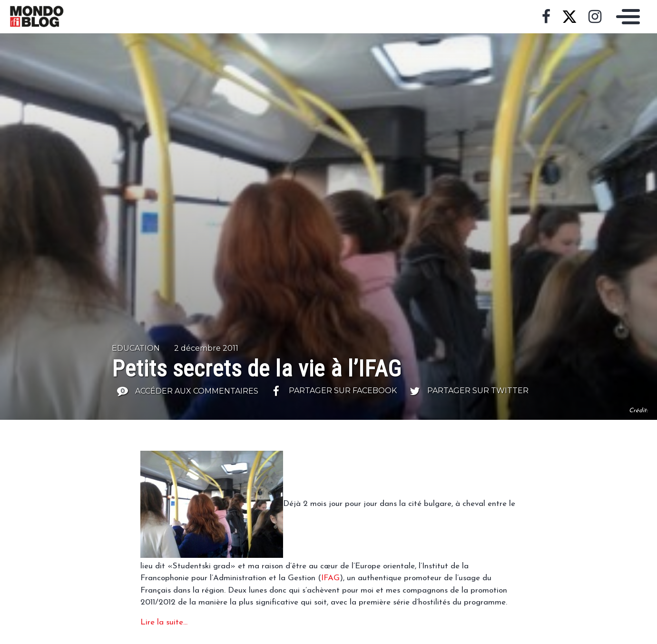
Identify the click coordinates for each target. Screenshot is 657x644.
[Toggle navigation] (626, 17)
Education (136, 348)
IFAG (330, 578)
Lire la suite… (164, 622)
